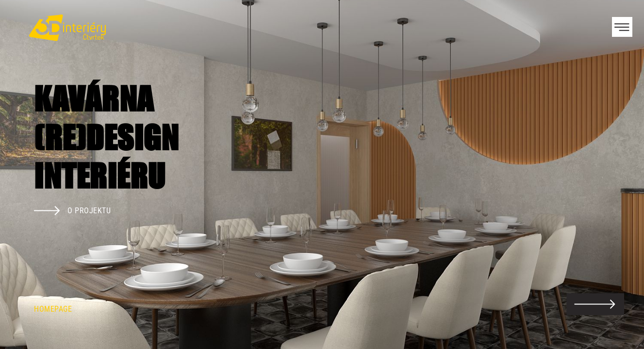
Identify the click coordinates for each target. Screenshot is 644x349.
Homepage (53, 309)
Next (620, 174)
